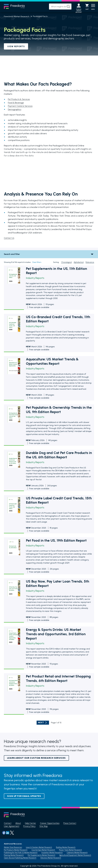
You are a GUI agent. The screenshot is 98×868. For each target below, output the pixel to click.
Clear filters (37, 262)
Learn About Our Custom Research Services (36, 758)
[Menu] (93, 7)
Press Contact (70, 823)
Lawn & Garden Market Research (39, 846)
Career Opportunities (50, 823)
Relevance (90, 262)
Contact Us (10, 238)
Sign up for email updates (24, 796)
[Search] (67, 7)
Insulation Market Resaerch (52, 852)
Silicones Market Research (51, 857)
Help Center (30, 823)
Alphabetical (79, 262)
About (18, 823)
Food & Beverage (17, 103)
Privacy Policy (29, 826)
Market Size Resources (13, 846)
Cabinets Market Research (77, 852)
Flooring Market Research (14, 854)
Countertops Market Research (43, 849)
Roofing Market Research (66, 846)
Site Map (44, 826)
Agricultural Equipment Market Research (75, 854)
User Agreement (12, 826)
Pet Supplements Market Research (41, 854)
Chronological (66, 262)
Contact (8, 823)
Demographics (15, 109)
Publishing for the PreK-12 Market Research (21, 852)
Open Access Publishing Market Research (20, 857)
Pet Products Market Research (16, 849)
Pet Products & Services (20, 99)
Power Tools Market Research (70, 849)
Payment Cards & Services (21, 106)
